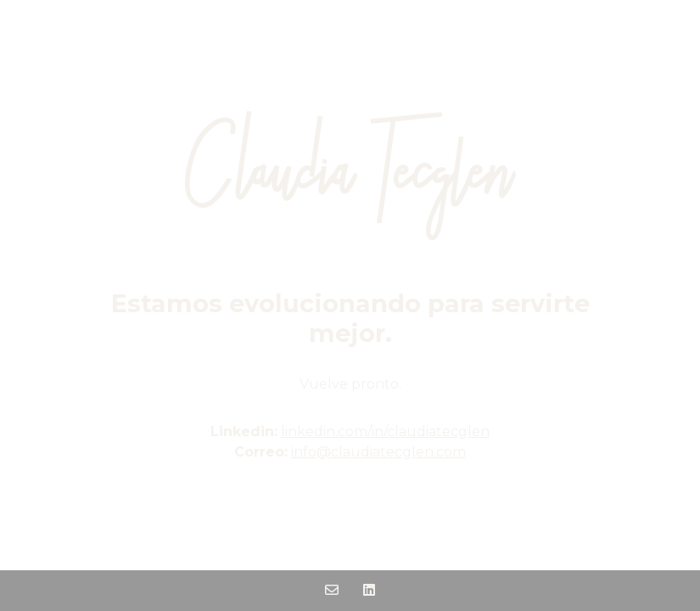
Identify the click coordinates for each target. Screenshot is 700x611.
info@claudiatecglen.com (378, 452)
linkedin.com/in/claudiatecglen (385, 432)
